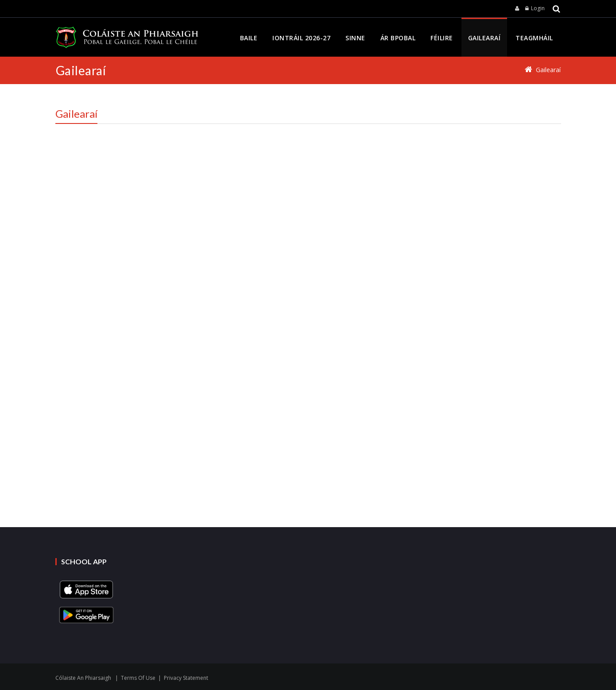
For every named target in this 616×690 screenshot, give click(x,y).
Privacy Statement (186, 678)
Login (538, 8)
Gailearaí (548, 70)
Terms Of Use (138, 678)
